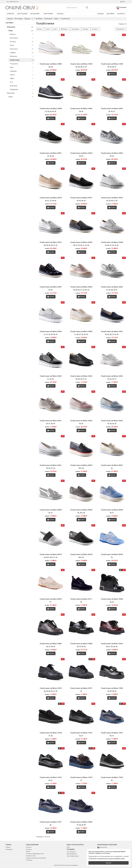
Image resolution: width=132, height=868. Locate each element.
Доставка (110, 14)
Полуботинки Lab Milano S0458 (81, 331)
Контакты (121, 14)
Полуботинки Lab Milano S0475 (51, 242)
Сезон (48, 29)
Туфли (22, 79)
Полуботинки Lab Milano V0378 (51, 688)
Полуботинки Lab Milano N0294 (112, 510)
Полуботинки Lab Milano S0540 (81, 153)
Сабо (22, 68)
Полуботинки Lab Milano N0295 (81, 510)
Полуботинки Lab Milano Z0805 (51, 64)
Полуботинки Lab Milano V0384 (51, 644)
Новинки (11, 14)
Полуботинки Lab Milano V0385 (112, 599)
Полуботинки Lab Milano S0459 (51, 331)
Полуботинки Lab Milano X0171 (81, 599)
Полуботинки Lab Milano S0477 (81, 198)
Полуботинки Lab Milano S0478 (51, 198)
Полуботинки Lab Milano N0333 (51, 599)
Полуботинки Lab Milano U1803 (112, 64)
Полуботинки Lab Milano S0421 (51, 465)
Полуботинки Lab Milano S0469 (81, 242)
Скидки (101, 14)
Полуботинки (22, 60)
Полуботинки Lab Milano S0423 (81, 421)
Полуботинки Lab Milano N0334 (112, 554)
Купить (51, 74)
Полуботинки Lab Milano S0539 (112, 153)
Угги (22, 82)
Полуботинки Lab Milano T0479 (81, 777)
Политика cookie (31, 856)
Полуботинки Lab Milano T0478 (51, 733)
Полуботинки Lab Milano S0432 (112, 376)
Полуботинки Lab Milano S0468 (112, 242)
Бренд (40, 29)
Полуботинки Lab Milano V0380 (81, 644)
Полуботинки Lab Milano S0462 (112, 287)
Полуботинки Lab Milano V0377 (81, 688)
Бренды (61, 14)
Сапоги (22, 75)
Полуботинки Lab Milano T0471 (51, 822)
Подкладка (75, 29)
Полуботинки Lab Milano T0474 (81, 733)
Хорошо (109, 863)
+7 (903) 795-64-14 (13, 2)
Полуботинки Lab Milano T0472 (51, 777)
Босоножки (22, 38)
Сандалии (22, 71)
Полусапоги (22, 64)
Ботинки (22, 42)
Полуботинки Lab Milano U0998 (51, 109)
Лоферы (22, 53)
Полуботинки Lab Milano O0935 (81, 822)
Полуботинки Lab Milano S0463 (81, 287)
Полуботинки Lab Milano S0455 (51, 376)
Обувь (21, 31)
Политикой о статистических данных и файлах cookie (107, 859)
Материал (64, 29)
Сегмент (95, 29)
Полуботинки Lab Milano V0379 (112, 644)
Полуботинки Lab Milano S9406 (81, 109)
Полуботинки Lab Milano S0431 (51, 421)
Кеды (22, 45)
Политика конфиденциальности (35, 854)
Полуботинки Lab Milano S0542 (112, 109)
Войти (123, 2)
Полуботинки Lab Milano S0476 (112, 198)
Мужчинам (49, 14)
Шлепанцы (22, 86)
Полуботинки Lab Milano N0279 (51, 554)
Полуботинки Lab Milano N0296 (51, 510)
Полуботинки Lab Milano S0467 (51, 287)
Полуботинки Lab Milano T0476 (112, 777)
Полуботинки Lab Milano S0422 (112, 421)
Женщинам (35, 14)
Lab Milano (10, 23)
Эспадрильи (22, 90)
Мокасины (22, 56)
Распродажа (22, 14)
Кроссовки (22, 49)
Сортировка (120, 29)
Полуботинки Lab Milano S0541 (51, 153)
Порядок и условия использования (36, 858)
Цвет (55, 29)
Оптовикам (29, 860)
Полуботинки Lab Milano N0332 (81, 465)
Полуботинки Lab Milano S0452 (81, 376)
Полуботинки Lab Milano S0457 (112, 331)
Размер (85, 29)
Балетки (22, 34)
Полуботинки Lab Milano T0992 (112, 688)
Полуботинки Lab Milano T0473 (112, 733)
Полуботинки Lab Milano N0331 (112, 465)
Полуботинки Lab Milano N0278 (81, 554)
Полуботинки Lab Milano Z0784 (81, 64)
